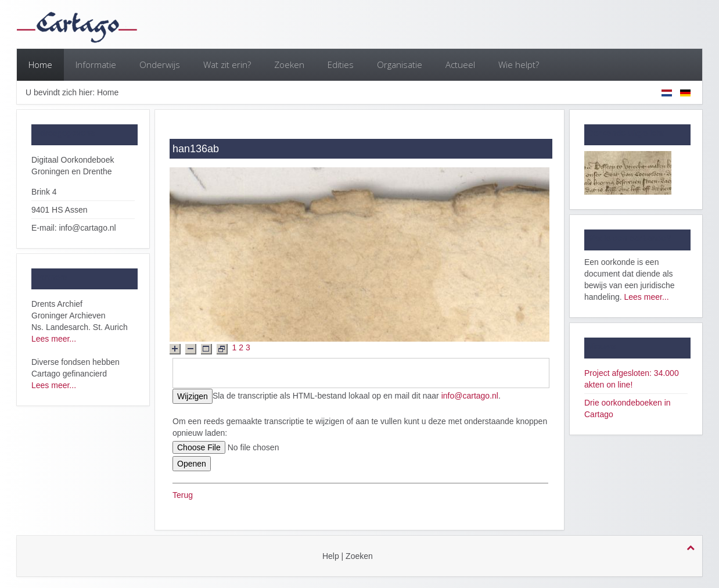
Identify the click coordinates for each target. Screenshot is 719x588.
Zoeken (289, 64)
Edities (341, 64)
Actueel (460, 64)
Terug (183, 495)
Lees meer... (54, 339)
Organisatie (400, 64)
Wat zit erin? (227, 64)
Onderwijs (160, 64)
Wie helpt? (519, 64)
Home (40, 64)
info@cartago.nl (470, 396)
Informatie (96, 64)
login (388, 556)
